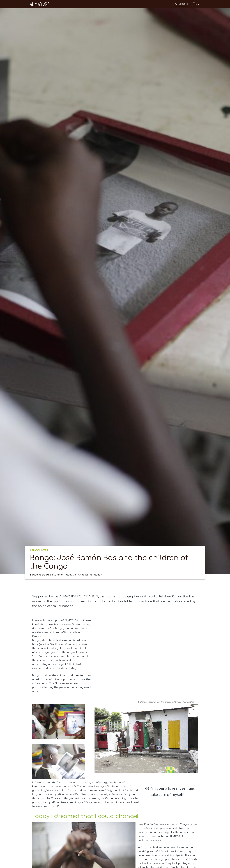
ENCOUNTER (40, 551)
